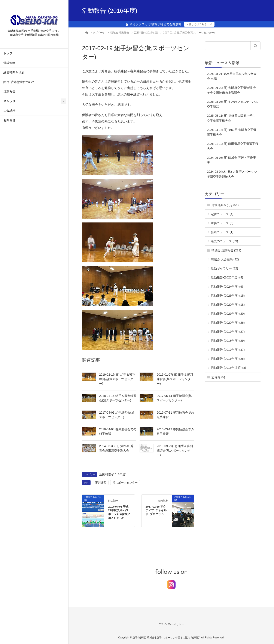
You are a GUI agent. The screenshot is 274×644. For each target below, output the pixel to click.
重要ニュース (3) (222, 223)
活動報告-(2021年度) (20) (228, 314)
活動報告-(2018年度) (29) (228, 341)
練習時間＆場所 (14, 73)
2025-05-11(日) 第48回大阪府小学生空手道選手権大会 (231, 118)
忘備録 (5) (218, 377)
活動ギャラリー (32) (224, 268)
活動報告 (9, 92)
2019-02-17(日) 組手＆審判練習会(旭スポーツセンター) (117, 379)
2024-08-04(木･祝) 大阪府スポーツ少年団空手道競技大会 (232, 174)
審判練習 (101, 483)
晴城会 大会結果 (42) (225, 259)
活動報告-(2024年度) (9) (227, 287)
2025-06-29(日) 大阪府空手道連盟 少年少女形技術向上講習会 (232, 90)
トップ (8, 54)
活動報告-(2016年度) (113, 474)
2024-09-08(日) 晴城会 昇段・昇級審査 (232, 160)
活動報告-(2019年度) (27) (228, 332)
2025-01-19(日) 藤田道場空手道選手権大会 (233, 146)
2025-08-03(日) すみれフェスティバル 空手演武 (233, 104)
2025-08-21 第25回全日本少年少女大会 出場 (232, 76)
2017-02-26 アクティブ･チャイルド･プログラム (156, 510)
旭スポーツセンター (125, 483)
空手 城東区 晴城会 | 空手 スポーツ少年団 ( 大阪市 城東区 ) (166, 638)
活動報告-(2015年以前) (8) (228, 368)
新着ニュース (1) (222, 232)
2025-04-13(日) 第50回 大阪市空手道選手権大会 (232, 132)
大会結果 (9, 111)
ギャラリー (11, 102)
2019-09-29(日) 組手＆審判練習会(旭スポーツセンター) (175, 450)
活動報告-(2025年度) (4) (227, 277)
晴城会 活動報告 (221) (226, 250)
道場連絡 (9, 63)
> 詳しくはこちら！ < (199, 24)
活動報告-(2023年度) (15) (228, 296)
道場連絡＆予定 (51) (225, 205)
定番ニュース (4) (222, 214)
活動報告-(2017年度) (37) (228, 350)
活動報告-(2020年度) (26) (228, 323)
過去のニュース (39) (224, 241)
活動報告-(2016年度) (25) (228, 359)
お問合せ (9, 121)
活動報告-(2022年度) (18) (228, 305)
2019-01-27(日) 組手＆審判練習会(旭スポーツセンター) (175, 379)
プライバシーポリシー (171, 624)
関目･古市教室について (19, 82)
